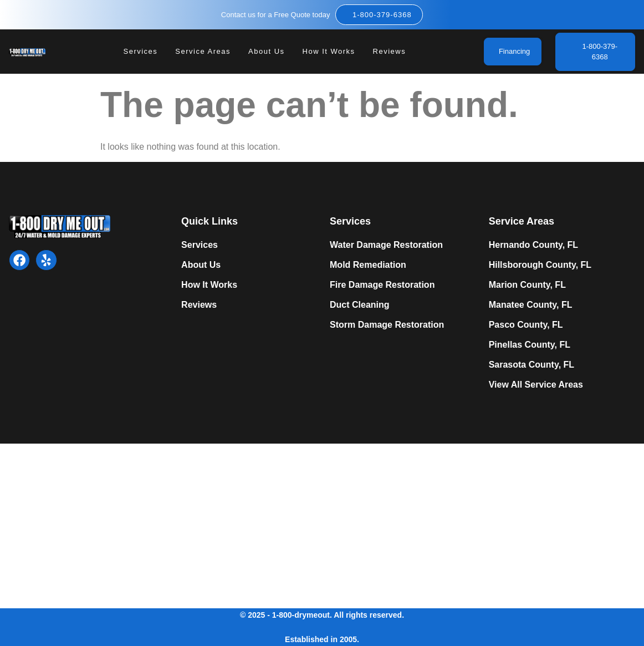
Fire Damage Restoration (382, 285)
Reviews (390, 52)
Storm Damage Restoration (387, 325)
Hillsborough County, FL (540, 265)
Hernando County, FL (533, 245)
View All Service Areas (536, 385)
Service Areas (203, 52)
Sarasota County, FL (531, 365)
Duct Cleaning (360, 305)
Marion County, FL (527, 285)
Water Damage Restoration (386, 245)
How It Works (329, 52)
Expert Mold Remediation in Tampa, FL (164, 524)
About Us (266, 52)
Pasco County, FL (526, 325)
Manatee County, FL (531, 305)
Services (141, 52)
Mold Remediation (368, 265)
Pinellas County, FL (530, 345)
